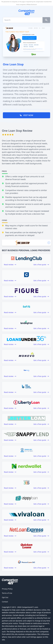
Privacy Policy (7, 589)
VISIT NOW (26, 115)
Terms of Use (7, 593)
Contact (5, 602)
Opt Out (5, 597)
